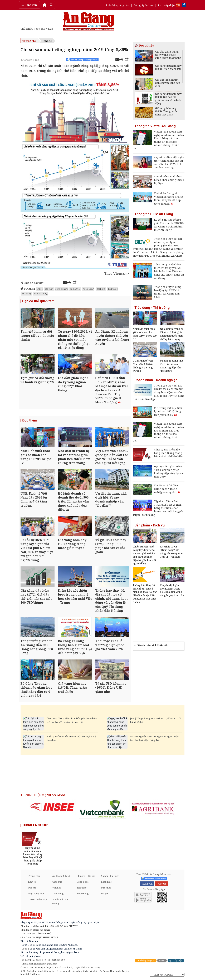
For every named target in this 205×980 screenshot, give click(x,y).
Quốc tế (32, 888)
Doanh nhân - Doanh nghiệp (156, 380)
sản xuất (49, 289)
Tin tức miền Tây (37, 899)
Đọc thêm (30, 420)
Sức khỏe (106, 888)
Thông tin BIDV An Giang (154, 214)
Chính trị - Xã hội (86, 876)
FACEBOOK (147, 884)
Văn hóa (57, 888)
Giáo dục (57, 882)
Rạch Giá (101, 289)
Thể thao (82, 888)
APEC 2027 (88, 289)
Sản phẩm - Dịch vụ (150, 525)
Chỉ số (40, 289)
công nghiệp (62, 289)
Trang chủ (30, 41)
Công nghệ (83, 882)
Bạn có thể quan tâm (38, 301)
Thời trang (83, 893)
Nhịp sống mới (36, 893)
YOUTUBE (161, 884)
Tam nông (58, 893)
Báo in (162, 960)
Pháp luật (106, 882)
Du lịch (105, 893)
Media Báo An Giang (60, 901)
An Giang (26, 293)
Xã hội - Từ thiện (110, 876)
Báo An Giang (41, 293)
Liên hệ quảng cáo (118, 5)
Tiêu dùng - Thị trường (152, 308)
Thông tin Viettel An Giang (155, 126)
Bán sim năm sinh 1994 (150, 645)
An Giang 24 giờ (61, 876)
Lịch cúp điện (166, 5)
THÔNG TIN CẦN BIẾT (36, 825)
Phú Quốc (113, 289)
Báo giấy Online (144, 5)
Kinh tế (47, 41)
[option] (52, 807)
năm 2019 (75, 289)
